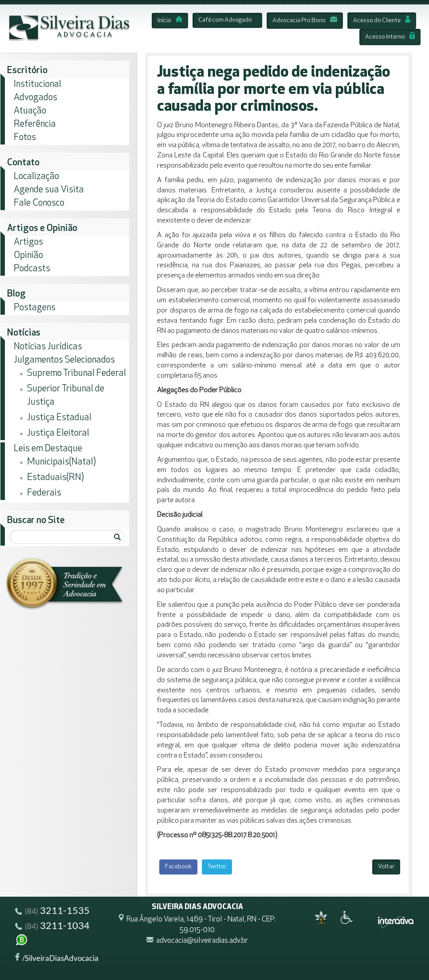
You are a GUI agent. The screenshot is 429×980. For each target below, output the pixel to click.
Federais (44, 493)
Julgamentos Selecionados (64, 360)
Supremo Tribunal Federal (77, 373)
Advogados (35, 98)
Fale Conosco (39, 203)
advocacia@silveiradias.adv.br (202, 941)
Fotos (25, 138)
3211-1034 (52, 935)
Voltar (386, 867)
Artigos (28, 242)
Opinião (28, 256)
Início (170, 21)
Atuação (30, 111)
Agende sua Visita (49, 190)
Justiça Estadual (59, 418)
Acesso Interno (390, 37)
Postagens (35, 308)
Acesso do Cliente (382, 21)
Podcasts (32, 269)
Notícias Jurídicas (48, 347)
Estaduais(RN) (55, 478)
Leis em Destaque (48, 449)
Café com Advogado (225, 20)
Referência (35, 124)
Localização (36, 177)
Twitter (217, 867)
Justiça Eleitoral (58, 433)
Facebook (178, 867)
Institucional (37, 84)
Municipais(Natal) (61, 462)
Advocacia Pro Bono (305, 21)
